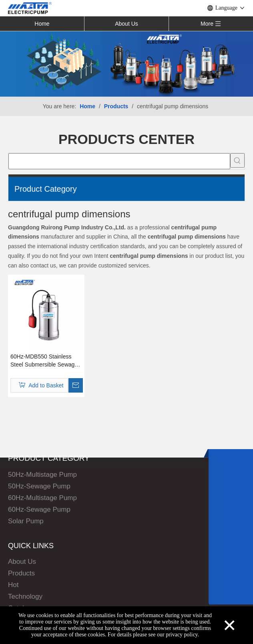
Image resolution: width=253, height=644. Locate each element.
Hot (13, 585)
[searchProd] (119, 161)
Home (42, 24)
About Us (127, 24)
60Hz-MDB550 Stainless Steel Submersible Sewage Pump (44, 361)
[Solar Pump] (127, 64)
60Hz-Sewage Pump (39, 509)
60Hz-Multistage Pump (42, 498)
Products (21, 573)
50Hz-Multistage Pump (42, 475)
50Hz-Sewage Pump (39, 486)
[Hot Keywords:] (237, 160)
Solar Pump (26, 521)
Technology (25, 596)
